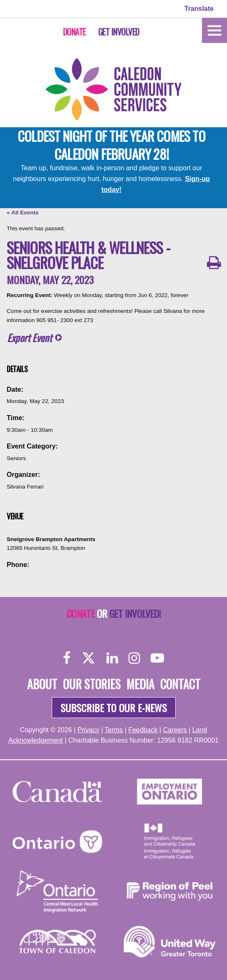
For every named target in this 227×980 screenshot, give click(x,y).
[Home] (214, 30)
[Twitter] (88, 658)
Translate (199, 9)
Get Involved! (135, 613)
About (42, 684)
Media (140, 684)
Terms (114, 730)
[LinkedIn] (112, 658)
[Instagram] (134, 658)
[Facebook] (67, 658)
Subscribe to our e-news (114, 708)
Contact (180, 684)
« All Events (23, 213)
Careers (175, 730)
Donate (74, 32)
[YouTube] (157, 658)
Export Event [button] (29, 338)
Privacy (88, 730)
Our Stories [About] (92, 684)
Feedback (143, 730)
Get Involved (119, 32)
